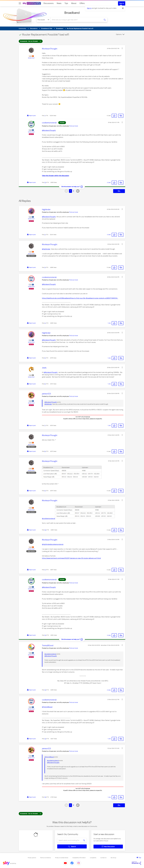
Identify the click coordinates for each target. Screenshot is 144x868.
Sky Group (113, 858)
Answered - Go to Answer (31, 41)
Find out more (74, 126)
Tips (66, 3)
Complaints (93, 858)
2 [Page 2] (74, 191)
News (59, 3)
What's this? (31, 58)
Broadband (72, 13)
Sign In (122, 3)
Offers (82, 3)
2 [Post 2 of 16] (45, 235)
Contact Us (103, 858)
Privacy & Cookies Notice (62, 858)
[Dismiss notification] (123, 8)
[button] (122, 48)
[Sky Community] (32, 3)
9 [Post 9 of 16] (45, 491)
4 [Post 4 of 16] (45, 323)
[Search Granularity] (44, 20)
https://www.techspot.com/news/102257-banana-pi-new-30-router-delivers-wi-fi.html (71, 558)
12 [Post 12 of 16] (45, 182)
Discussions (49, 3)
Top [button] (140, 858)
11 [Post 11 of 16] (45, 570)
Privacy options (32, 858)
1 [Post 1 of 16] (45, 116)
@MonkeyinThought (49, 130)
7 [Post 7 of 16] (45, 425)
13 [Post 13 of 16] (45, 690)
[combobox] (76, 20)
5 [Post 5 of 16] (45, 358)
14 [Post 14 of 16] (45, 739)
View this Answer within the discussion (56, 176)
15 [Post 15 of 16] (45, 797)
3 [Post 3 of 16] (45, 267)
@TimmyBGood (47, 707)
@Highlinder (46, 249)
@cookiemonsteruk (49, 518)
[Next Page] (78, 191)
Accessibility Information (79, 858)
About (74, 3)
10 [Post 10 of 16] (45, 530)
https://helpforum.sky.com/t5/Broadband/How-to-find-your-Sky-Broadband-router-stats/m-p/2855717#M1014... (80, 298)
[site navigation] (20, 3)
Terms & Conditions (46, 858)
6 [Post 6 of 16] (45, 384)
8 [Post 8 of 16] (45, 451)
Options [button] (119, 34)
